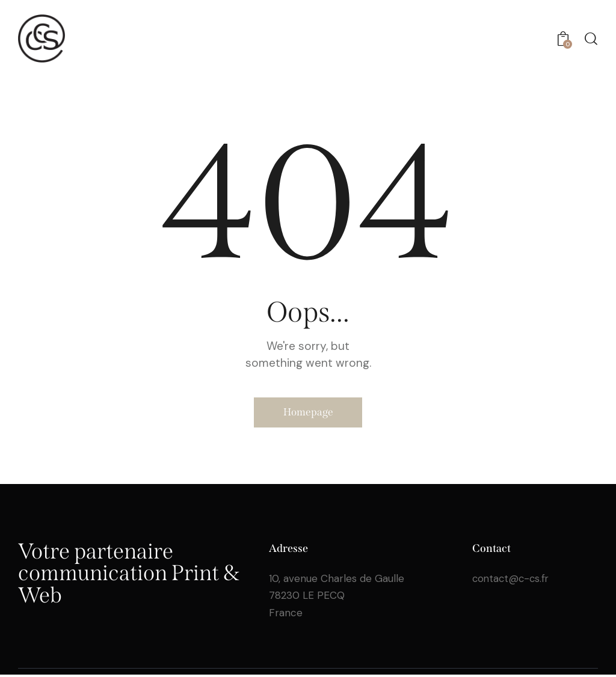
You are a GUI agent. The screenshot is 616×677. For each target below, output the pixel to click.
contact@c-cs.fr (512, 581)
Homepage (308, 414)
